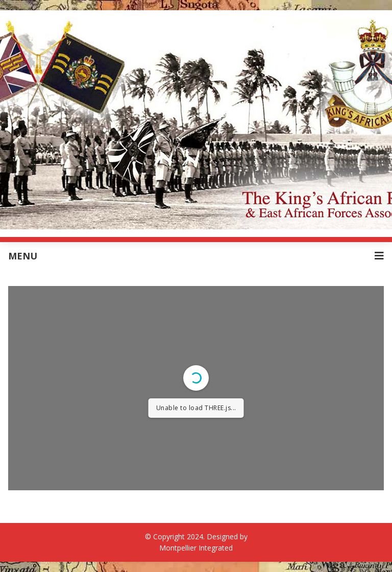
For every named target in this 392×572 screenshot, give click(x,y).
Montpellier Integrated (196, 548)
